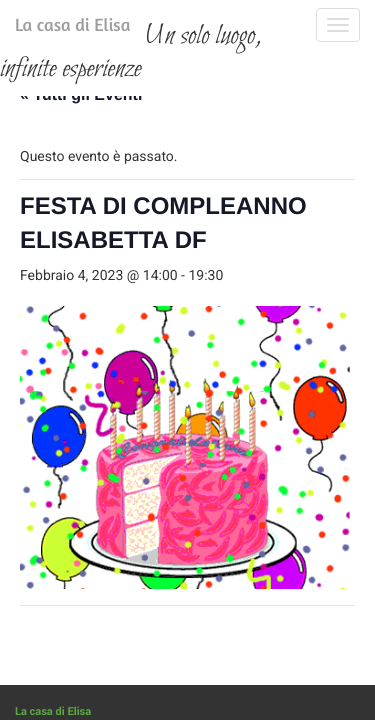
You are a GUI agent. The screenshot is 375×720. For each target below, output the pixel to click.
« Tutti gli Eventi (81, 211)
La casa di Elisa (52, 29)
